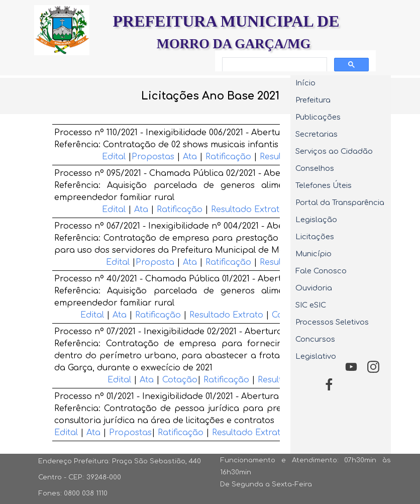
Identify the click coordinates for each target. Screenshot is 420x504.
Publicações (318, 117)
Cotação (180, 380)
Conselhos (315, 168)
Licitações (315, 237)
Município (313, 254)
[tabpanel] (210, 96)
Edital (114, 157)
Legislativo (316, 356)
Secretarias (317, 134)
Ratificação (228, 157)
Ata (190, 157)
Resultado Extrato (248, 210)
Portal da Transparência (340, 203)
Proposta (156, 262)
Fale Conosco (321, 271)
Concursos (315, 339)
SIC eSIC (311, 305)
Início (305, 83)
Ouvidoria (314, 288)
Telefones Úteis (324, 185)
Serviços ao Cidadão (334, 151)
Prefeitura (313, 100)
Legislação (316, 220)
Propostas (153, 157)
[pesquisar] (274, 65)
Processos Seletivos (332, 322)
